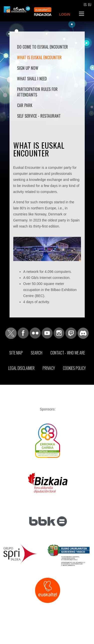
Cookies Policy (74, 368)
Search (37, 353)
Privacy (49, 368)
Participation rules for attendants (37, 92)
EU (90, 4)
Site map (16, 353)
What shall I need (32, 79)
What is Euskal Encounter (39, 57)
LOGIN (65, 14)
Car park (25, 105)
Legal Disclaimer (21, 368)
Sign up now (28, 68)
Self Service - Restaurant (39, 116)
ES (85, 4)
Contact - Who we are (68, 353)
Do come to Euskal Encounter (42, 47)
